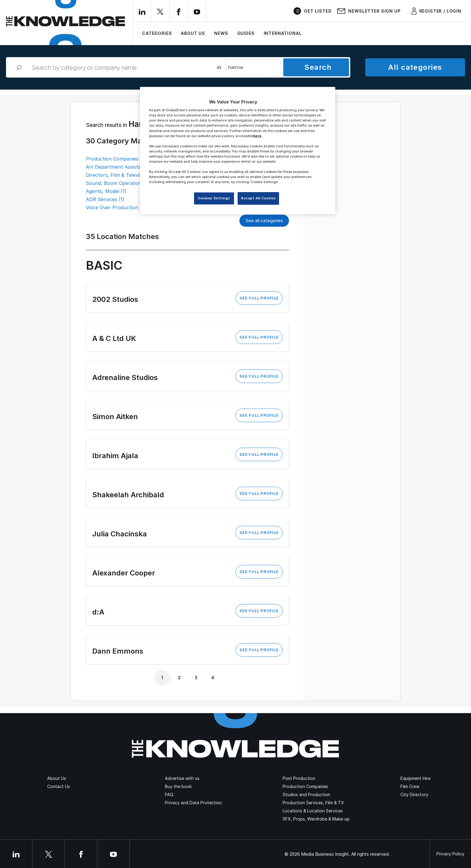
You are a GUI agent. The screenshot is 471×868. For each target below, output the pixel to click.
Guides (246, 33)
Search (318, 67)
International (283, 33)
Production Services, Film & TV (313, 803)
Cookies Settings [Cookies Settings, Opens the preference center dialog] (214, 198)
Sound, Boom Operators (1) (118, 183)
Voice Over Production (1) (116, 207)
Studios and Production (306, 794)
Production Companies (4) (116, 159)
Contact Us (59, 786)
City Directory (414, 794)
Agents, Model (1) (106, 191)
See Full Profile (259, 298)
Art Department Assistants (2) (121, 167)
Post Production (299, 778)
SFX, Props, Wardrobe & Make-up (316, 819)
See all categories (264, 221)
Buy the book (178, 786)
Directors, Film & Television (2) (121, 175)
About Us (193, 33)
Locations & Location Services (313, 811)
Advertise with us (182, 778)
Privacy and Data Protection (193, 803)
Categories (157, 33)
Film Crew (410, 786)
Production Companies (305, 786)
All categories (415, 67)
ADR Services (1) (105, 199)
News (221, 33)
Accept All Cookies (258, 198)
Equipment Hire (415, 778)
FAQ (169, 794)
